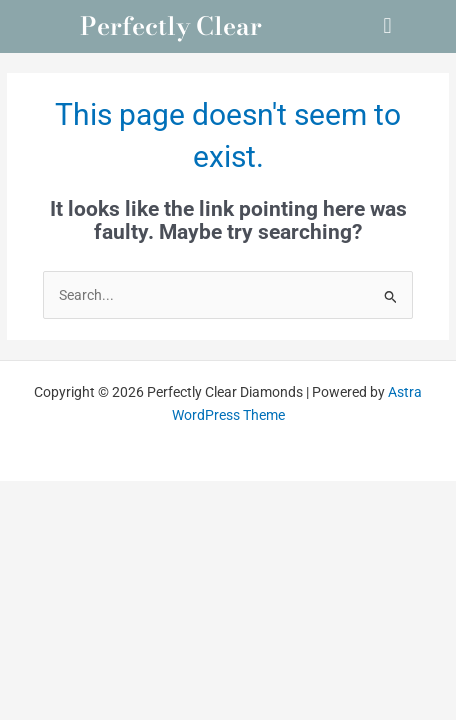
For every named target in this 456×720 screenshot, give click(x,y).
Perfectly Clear (171, 26)
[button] (387, 26)
